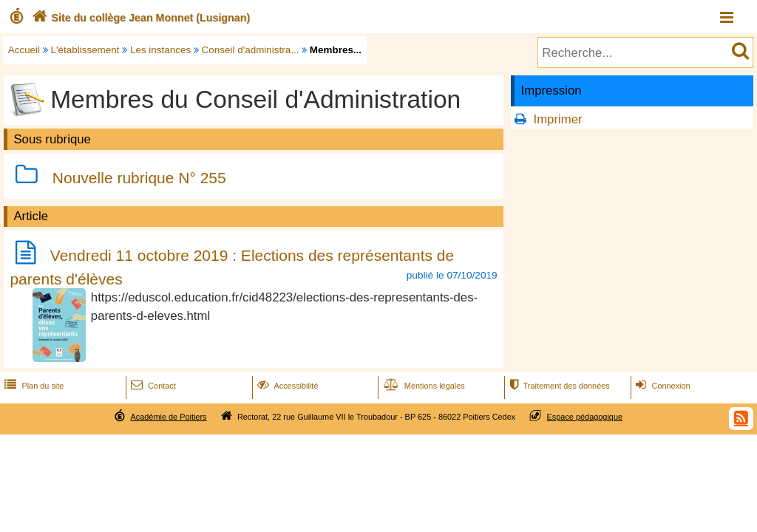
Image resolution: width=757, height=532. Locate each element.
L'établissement (85, 50)
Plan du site (33, 386)
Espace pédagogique (585, 417)
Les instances (160, 50)
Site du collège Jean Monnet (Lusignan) (139, 18)
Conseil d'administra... (251, 50)
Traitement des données (558, 386)
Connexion (661, 386)
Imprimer (557, 119)
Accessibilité (286, 386)
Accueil (24, 50)
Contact (152, 386)
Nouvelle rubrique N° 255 (139, 178)
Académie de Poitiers (168, 417)
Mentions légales (423, 386)
